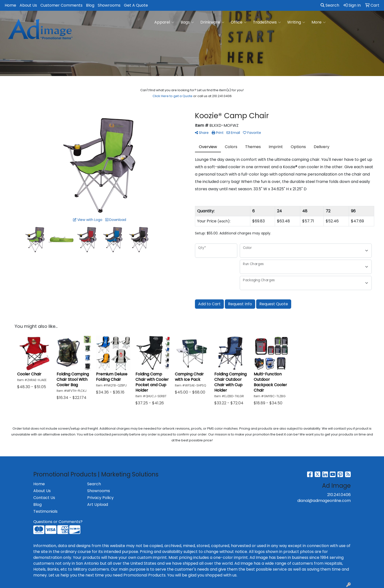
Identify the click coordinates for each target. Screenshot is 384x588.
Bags (187, 22)
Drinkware (212, 22)
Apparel (164, 22)
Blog (90, 5)
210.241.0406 (339, 495)
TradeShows (267, 22)
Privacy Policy (100, 498)
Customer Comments (61, 5)
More (319, 22)
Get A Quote (136, 5)
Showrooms (109, 5)
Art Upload (98, 505)
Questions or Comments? (58, 522)
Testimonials (45, 511)
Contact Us (44, 498)
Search (330, 5)
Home (10, 5)
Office (239, 22)
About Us (28, 5)
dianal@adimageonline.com (324, 501)
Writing (296, 22)
